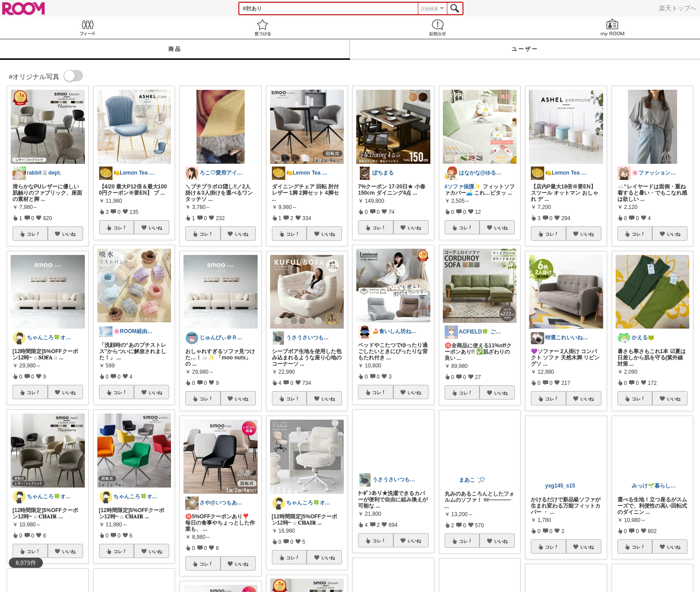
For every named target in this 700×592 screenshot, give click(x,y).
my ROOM (612, 27)
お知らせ (437, 27)
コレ (33, 234)
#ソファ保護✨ (463, 187)
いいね (69, 234)
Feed (87, 27)
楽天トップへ (678, 8)
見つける (262, 27)
